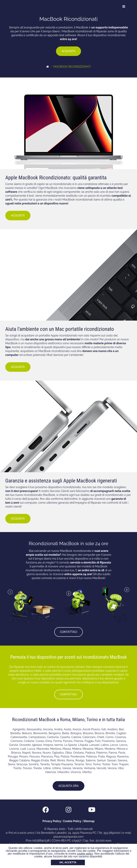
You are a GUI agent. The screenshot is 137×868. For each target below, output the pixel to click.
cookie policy (85, 854)
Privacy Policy (52, 821)
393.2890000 (112, 833)
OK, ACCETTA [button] (68, 862)
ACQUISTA (69, 51)
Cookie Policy (72, 821)
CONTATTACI (68, 632)
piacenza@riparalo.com (69, 837)
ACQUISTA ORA (68, 786)
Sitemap (89, 821)
